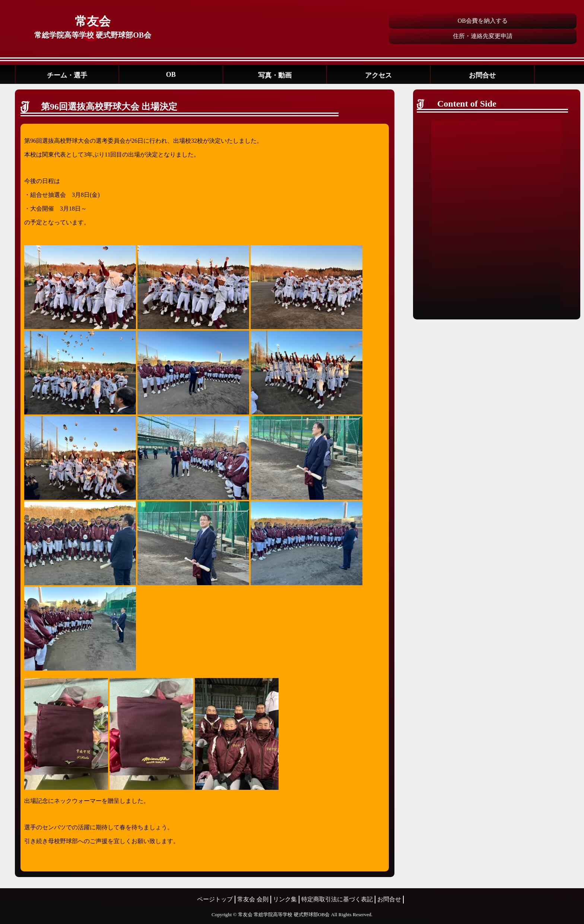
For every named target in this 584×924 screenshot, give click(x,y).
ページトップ (215, 899)
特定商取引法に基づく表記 (337, 899)
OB (171, 75)
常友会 (93, 21)
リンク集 (285, 899)
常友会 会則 (253, 899)
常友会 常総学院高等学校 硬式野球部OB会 (284, 914)
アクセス (378, 75)
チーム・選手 (67, 75)
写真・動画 (275, 75)
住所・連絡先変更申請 (483, 36)
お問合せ (482, 75)
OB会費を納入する (483, 21)
